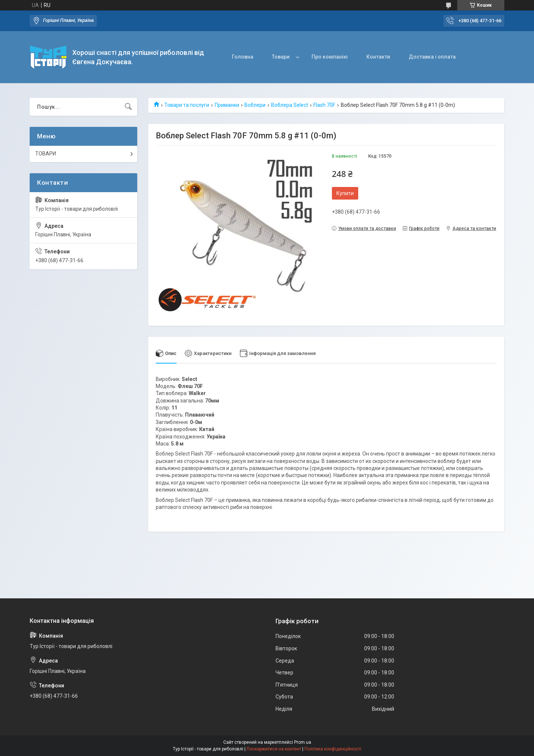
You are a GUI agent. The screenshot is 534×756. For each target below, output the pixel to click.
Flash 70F (324, 105)
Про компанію (330, 57)
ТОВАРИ (46, 154)
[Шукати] (128, 107)
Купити (345, 193)
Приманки (227, 105)
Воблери (255, 105)
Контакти (378, 57)
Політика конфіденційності (333, 749)
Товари (281, 57)
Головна (243, 57)
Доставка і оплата (432, 57)
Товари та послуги (187, 105)
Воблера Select (290, 105)
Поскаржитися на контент (274, 749)
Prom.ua (303, 742)
